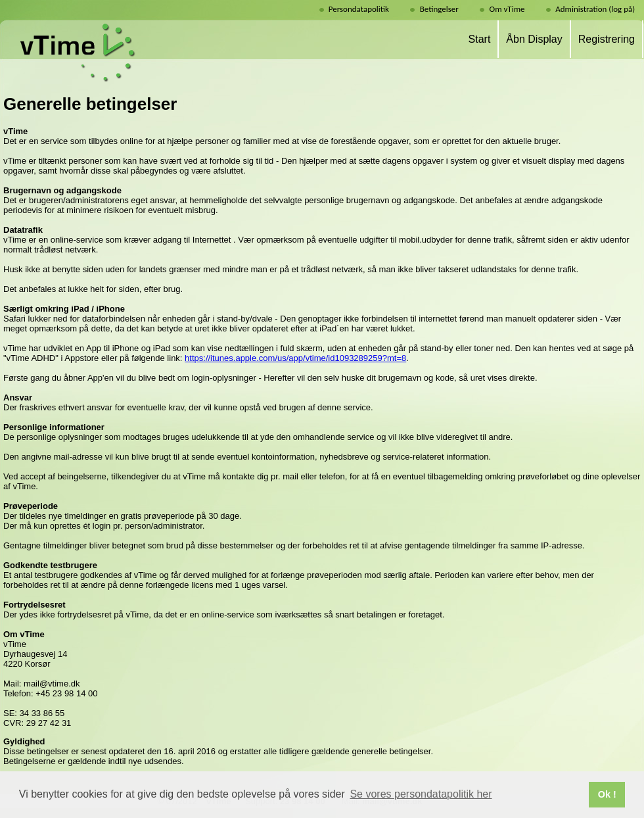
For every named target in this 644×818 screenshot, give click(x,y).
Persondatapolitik (359, 9)
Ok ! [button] (607, 794)
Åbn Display (534, 39)
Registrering (607, 39)
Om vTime (507, 9)
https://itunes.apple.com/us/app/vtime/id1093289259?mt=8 (295, 358)
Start (480, 39)
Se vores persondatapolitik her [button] (421, 794)
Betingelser (439, 9)
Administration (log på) (598, 9)
